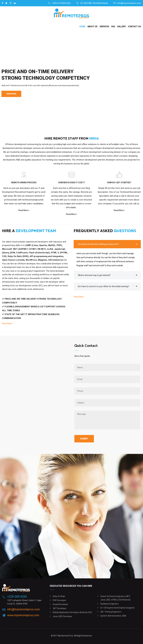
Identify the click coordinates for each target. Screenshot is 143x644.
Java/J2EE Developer (62, 616)
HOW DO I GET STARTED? (119, 183)
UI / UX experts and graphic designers (118, 608)
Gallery (121, 27)
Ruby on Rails (59, 596)
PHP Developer (59, 600)
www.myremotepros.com (23, 615)
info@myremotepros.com (129, 3)
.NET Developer (60, 608)
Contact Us (134, 27)
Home (82, 27)
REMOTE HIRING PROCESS (24, 183)
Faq (113, 27)
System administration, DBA (113, 616)
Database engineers (109, 604)
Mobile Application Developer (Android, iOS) (72, 612)
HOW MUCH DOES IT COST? (72, 183)
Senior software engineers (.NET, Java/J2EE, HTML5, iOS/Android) (115, 598)
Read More (24, 210)
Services (104, 27)
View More (11, 94)
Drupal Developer (60, 604)
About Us (92, 27)
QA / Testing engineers (111, 612)
